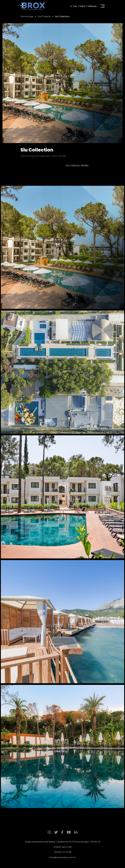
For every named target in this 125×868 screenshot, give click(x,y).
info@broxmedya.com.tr (63, 857)
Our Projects (44, 16)
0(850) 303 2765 (63, 847)
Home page (27, 16)
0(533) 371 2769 (62, 852)
